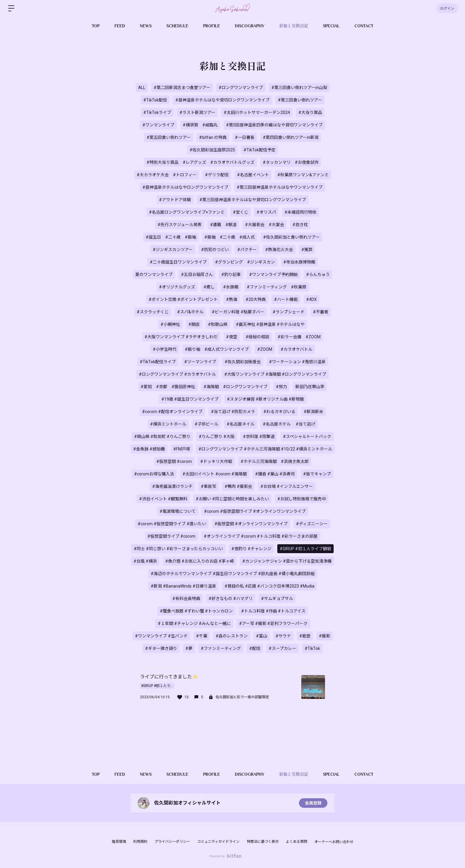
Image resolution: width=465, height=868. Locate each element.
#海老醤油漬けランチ (172, 486)
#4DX (311, 299)
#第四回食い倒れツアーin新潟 (291, 137)
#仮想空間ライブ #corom (171, 536)
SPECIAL (331, 26)
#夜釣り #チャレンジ (251, 549)
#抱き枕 (300, 225)
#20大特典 (256, 299)
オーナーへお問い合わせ (334, 842)
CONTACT (364, 26)
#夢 (189, 648)
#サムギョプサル (277, 599)
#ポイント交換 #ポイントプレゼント (183, 299)
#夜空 (232, 337)
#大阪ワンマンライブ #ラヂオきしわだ (181, 337)
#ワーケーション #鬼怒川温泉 (297, 362)
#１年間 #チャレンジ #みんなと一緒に (194, 623)
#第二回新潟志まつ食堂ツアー (182, 88)
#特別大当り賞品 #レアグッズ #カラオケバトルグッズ (200, 162)
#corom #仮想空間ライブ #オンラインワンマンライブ (255, 511)
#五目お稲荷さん (197, 274)
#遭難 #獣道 (223, 225)
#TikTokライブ (157, 112)
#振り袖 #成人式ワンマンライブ (217, 349)
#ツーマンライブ (200, 362)
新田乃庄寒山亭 (310, 387)
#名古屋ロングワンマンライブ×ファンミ (187, 212)
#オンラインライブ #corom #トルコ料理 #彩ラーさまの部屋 (261, 536)
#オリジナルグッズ (177, 287)
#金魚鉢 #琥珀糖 (149, 449)
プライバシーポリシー (172, 842)
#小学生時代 (165, 349)
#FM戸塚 (182, 449)
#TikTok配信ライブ (158, 362)
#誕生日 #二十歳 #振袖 (171, 237)
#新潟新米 (313, 412)
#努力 (281, 387)
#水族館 (231, 287)
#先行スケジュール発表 (180, 225)
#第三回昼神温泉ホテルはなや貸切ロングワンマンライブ (253, 200)
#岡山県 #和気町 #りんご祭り (162, 437)
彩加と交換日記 (294, 26)
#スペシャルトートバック (307, 437)
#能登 (305, 636)
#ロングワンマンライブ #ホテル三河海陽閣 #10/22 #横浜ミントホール (265, 449)
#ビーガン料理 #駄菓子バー (238, 312)
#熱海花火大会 (279, 250)
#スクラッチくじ (153, 312)
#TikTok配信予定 (259, 150)
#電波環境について (178, 511)
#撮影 (324, 636)
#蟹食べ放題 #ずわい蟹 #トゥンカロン (196, 611)
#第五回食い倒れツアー (169, 137)
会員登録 (313, 803)
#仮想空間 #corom (174, 461)
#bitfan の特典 (213, 137)
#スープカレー (282, 648)
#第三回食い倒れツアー (300, 100)
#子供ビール (206, 424)
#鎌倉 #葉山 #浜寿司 (275, 474)
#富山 (262, 636)
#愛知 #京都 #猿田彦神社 (168, 387)
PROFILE (212, 26)
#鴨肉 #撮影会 (238, 486)
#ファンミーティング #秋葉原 (277, 287)
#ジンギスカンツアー (173, 250)
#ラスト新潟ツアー (197, 112)
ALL (142, 88)
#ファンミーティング (221, 648)
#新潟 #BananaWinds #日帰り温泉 (183, 586)
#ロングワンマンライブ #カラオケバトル (177, 374)
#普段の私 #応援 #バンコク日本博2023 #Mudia (269, 586)
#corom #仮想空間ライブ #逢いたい (172, 524)
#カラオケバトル (296, 349)
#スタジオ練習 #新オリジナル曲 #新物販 (265, 399)
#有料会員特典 (186, 599)
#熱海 (232, 299)
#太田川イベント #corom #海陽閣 (215, 474)
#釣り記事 (231, 274)
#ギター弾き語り (161, 648)
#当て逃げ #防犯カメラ (233, 412)
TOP (96, 26)
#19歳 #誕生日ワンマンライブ (190, 399)
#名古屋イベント (253, 175)
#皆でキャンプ (317, 474)
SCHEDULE (177, 26)
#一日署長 (245, 137)
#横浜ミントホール (168, 424)
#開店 (194, 324)
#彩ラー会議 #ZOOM (299, 337)
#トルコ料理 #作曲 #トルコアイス (273, 611)
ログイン (447, 8)
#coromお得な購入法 (154, 474)
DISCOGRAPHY (250, 26)
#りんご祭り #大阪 (217, 437)
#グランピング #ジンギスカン (245, 262)
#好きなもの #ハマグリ (231, 599)
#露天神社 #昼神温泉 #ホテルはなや (270, 324)
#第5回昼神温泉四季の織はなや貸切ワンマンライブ (274, 125)
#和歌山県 (218, 324)
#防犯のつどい (215, 250)
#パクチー (247, 250)
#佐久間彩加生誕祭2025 (212, 150)
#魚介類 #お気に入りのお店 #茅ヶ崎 (200, 561)
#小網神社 (170, 324)
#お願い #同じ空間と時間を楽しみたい (232, 499)
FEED (120, 26)
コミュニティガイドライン (218, 842)
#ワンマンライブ (158, 125)
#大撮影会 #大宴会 (265, 225)
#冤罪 (307, 250)
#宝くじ (241, 212)
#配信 (255, 648)
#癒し (209, 287)
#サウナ (283, 636)
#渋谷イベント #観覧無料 (163, 499)
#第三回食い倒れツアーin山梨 (299, 88)
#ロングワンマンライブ (241, 88)
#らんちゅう (318, 274)
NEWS (146, 26)
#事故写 (208, 486)
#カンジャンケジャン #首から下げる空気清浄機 (287, 561)
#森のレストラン (232, 636)
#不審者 (321, 312)
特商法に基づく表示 (263, 842)
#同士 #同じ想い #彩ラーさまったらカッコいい (178, 549)
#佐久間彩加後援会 (243, 362)
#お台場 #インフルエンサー (287, 486)
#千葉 (202, 636)
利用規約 (140, 842)
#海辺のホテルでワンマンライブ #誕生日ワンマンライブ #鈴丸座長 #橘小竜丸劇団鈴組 (233, 574)
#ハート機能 (286, 299)
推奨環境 (119, 842)
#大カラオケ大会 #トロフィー (167, 175)
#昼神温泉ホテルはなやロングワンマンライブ (185, 187)
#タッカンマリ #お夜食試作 (291, 162)
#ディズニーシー (312, 524)
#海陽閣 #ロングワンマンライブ (235, 387)
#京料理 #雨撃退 (259, 437)
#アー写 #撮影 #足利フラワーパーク (273, 623)
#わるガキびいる (279, 412)
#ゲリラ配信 (217, 175)
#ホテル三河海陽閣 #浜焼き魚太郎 (275, 461)
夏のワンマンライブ (154, 274)
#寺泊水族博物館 (299, 262)
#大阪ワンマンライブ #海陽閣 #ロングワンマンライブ (275, 374)
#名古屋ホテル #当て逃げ (289, 424)
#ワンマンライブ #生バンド (161, 636)
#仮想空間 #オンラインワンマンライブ (251, 524)
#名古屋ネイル (241, 424)
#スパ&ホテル (190, 312)
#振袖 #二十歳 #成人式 (230, 237)
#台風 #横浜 (145, 561)
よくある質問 (297, 842)
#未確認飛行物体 (300, 212)
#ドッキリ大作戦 (216, 461)
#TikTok (312, 648)
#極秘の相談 (257, 337)
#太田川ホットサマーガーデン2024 (257, 112)
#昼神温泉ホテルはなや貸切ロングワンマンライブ (222, 100)
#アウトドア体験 (175, 200)
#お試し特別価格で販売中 (302, 499)
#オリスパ (266, 212)
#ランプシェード (289, 312)
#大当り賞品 (310, 112)
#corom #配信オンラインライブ (172, 412)
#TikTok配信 (155, 100)
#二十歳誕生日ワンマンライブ (178, 262)
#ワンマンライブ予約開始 (273, 274)
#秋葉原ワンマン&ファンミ (303, 175)
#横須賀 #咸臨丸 (200, 125)
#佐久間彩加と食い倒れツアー (291, 237)
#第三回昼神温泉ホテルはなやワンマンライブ (280, 187)
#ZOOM (265, 349)
